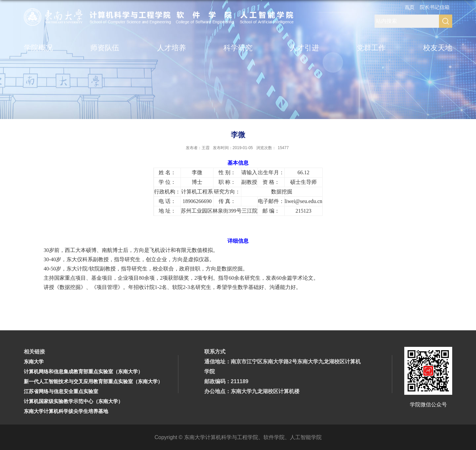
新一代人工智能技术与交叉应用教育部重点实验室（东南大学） (93, 381)
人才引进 (304, 48)
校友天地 (438, 48)
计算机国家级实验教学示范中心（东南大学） (73, 401)
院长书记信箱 (435, 7)
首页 (410, 7)
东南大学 (34, 362)
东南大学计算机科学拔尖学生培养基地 (66, 411)
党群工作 (371, 48)
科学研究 (238, 48)
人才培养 (172, 48)
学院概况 (38, 48)
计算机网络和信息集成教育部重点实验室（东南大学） (83, 371)
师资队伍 (105, 48)
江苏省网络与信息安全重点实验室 (61, 391)
